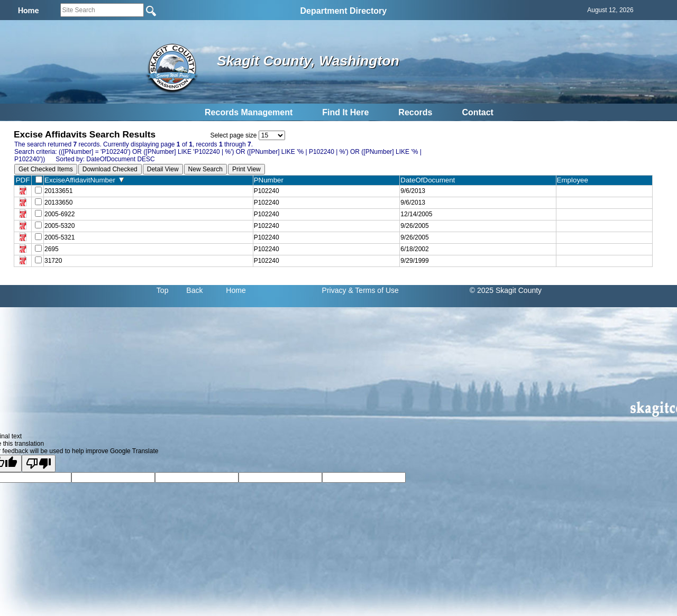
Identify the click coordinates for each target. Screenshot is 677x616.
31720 (53, 261)
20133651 (58, 191)
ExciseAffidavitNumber (84, 180)
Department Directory (344, 11)
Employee (575, 180)
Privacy (334, 290)
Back (194, 290)
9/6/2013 (413, 191)
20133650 (58, 203)
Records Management (249, 112)
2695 (52, 249)
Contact (478, 112)
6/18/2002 (414, 249)
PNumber (271, 180)
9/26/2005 (414, 226)
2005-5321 (60, 237)
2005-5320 (60, 226)
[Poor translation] (39, 463)
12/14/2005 (416, 214)
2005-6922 (60, 214)
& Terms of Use (373, 290)
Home (236, 290)
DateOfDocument (430, 180)
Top (163, 290)
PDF (23, 180)
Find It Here (345, 112)
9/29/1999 (414, 261)
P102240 (267, 191)
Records (415, 112)
